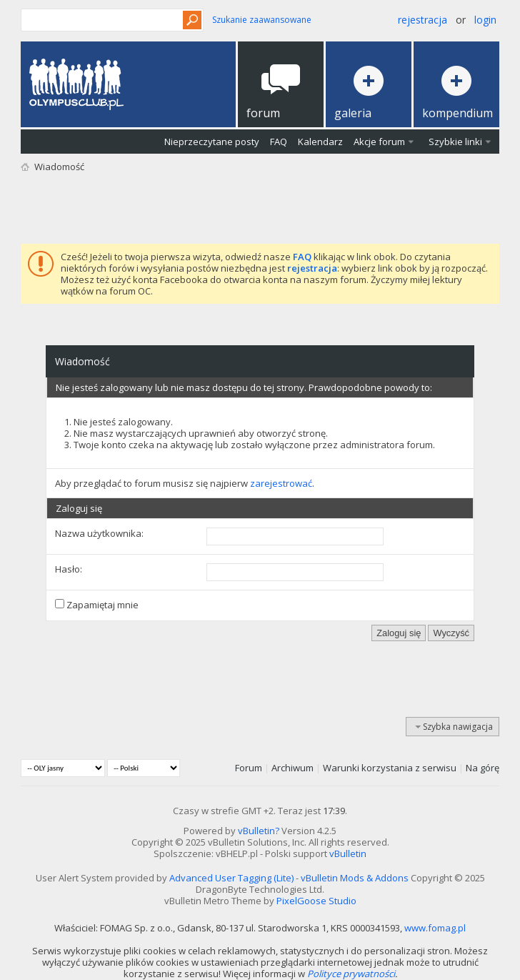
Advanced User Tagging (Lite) (231, 878)
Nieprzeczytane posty (212, 142)
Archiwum (292, 768)
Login (485, 20)
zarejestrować (281, 483)
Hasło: (69, 569)
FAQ (279, 142)
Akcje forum (379, 142)
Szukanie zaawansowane (262, 20)
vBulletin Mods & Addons (355, 878)
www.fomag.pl (435, 928)
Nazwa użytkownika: (99, 533)
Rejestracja (422, 20)
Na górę (482, 768)
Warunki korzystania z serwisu (390, 768)
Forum (249, 768)
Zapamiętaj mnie (97, 605)
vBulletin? (259, 831)
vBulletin (348, 853)
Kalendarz (320, 142)
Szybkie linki (455, 142)
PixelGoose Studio (316, 901)
